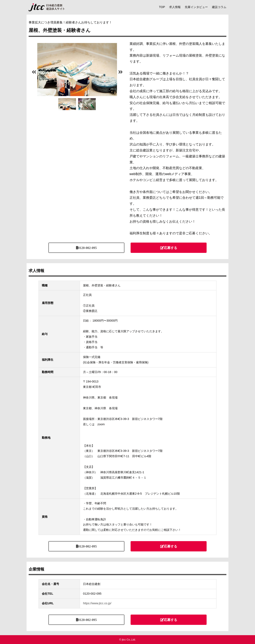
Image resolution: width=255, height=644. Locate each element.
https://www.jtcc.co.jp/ (97, 603)
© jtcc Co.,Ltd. (128, 640)
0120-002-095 (87, 248)
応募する (171, 248)
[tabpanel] (77, 70)
